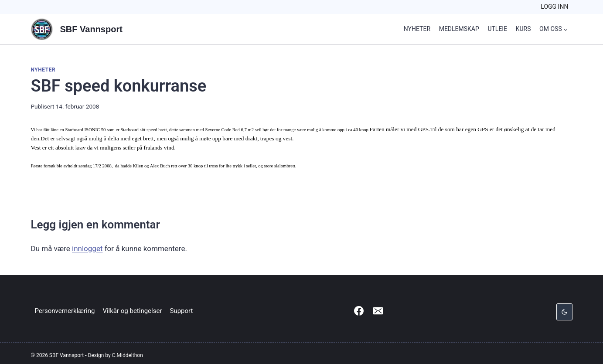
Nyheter (417, 29)
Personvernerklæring (65, 311)
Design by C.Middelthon (116, 355)
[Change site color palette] (564, 312)
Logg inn (554, 7)
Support (182, 311)
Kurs (523, 29)
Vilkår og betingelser (132, 311)
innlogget (87, 248)
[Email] (378, 311)
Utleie (497, 29)
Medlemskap (459, 29)
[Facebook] (359, 311)
